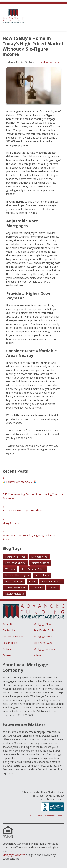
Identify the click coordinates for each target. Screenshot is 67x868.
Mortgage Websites (14, 855)
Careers (7, 655)
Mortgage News (43, 624)
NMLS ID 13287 (35, 816)
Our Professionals (13, 637)
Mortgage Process (44, 637)
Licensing (61, 816)
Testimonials (10, 643)
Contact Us (9, 630)
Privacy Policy (49, 816)
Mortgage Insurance (45, 649)
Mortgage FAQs (43, 643)
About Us (8, 624)
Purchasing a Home (49, 62)
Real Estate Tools (44, 630)
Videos (37, 655)
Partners (7, 649)
